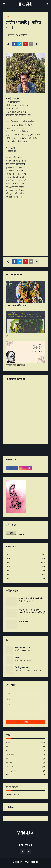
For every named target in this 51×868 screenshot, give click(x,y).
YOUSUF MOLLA (22, 647)
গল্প (26, 751)
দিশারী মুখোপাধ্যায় (22, 668)
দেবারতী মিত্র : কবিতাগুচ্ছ (15, 365)
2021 (26, 571)
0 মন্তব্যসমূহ (23, 35)
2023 (26, 562)
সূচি (7, 335)
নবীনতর (7, 450)
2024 (26, 558)
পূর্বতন (45, 450)
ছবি (26, 759)
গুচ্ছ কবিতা (23, 621)
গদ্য (26, 747)
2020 (26, 574)
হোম (7, 16)
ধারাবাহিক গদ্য (26, 771)
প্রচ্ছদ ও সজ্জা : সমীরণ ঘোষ (16, 305)
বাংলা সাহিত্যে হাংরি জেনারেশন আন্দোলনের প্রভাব (31, 600)
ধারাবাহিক (26, 767)
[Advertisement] (26, 227)
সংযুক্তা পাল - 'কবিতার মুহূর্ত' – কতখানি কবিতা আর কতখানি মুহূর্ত (32, 611)
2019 (26, 578)
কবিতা (26, 743)
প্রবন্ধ (26, 775)
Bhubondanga (31, 862)
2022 (26, 566)
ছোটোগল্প (26, 763)
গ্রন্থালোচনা (26, 755)
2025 (26, 554)
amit (17, 658)
